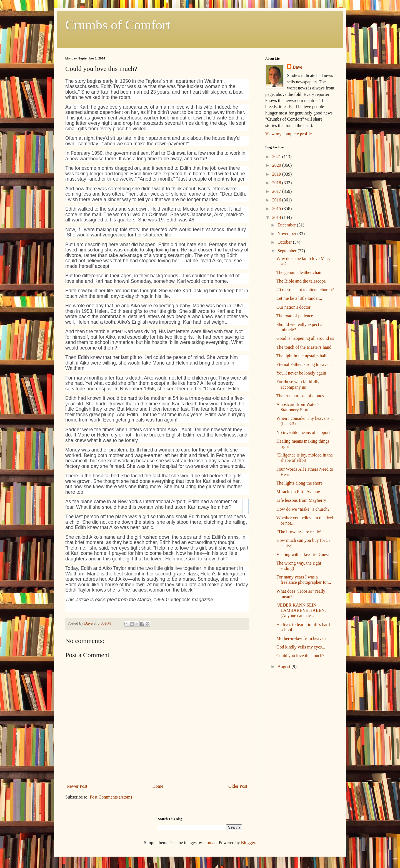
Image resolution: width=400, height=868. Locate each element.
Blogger (248, 843)
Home (158, 786)
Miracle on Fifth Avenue (298, 492)
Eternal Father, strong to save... (304, 364)
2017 (277, 191)
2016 (277, 200)
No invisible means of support (303, 432)
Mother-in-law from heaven (301, 638)
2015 (277, 209)
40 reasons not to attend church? (305, 290)
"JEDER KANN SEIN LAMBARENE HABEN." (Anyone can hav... (302, 610)
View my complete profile (288, 134)
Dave (297, 67)
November (287, 234)
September (287, 251)
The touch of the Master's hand (304, 347)
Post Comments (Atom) (111, 797)
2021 (277, 157)
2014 (277, 217)
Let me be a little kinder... (299, 298)
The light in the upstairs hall (301, 356)
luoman (210, 843)
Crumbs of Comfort (118, 25)
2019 (277, 174)
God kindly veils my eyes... (301, 647)
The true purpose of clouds (300, 396)
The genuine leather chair (299, 272)
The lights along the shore (299, 483)
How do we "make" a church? (303, 509)
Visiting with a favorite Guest (303, 554)
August (284, 666)
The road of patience (295, 316)
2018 (277, 183)
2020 (277, 165)
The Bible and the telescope (301, 281)
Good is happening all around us (305, 338)
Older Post (238, 786)
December (287, 225)
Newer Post (77, 786)
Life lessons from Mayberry (301, 500)
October (285, 242)
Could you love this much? (300, 656)
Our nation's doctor (293, 307)
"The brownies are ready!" (300, 532)
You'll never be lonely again (301, 373)
